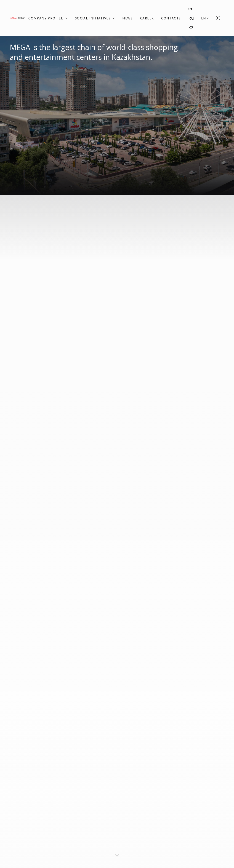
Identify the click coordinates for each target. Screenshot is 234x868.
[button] (205, 18)
